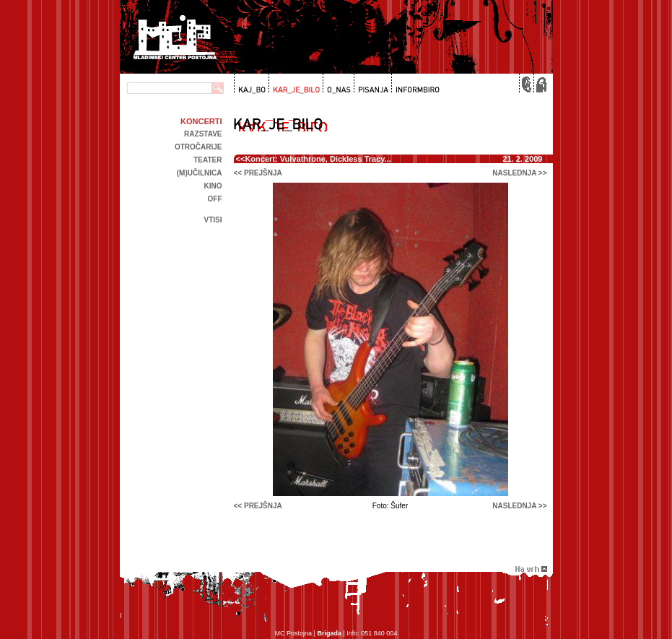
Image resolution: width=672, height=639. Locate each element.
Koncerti (201, 121)
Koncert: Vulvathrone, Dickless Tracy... (318, 159)
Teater (208, 160)
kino (213, 186)
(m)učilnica (200, 173)
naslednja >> (519, 173)
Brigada (329, 633)
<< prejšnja (258, 173)
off (215, 199)
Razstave (203, 134)
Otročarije (198, 147)
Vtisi (213, 220)
